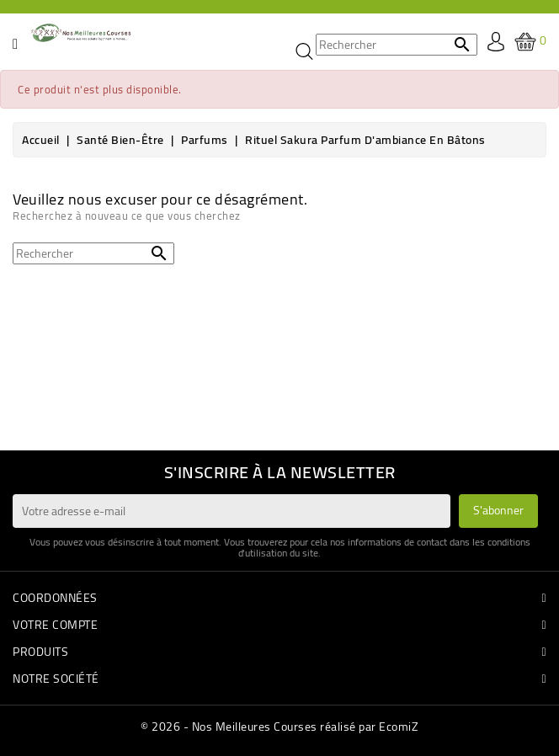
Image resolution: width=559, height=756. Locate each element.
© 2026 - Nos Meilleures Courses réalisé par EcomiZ (279, 727)
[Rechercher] (397, 45)
